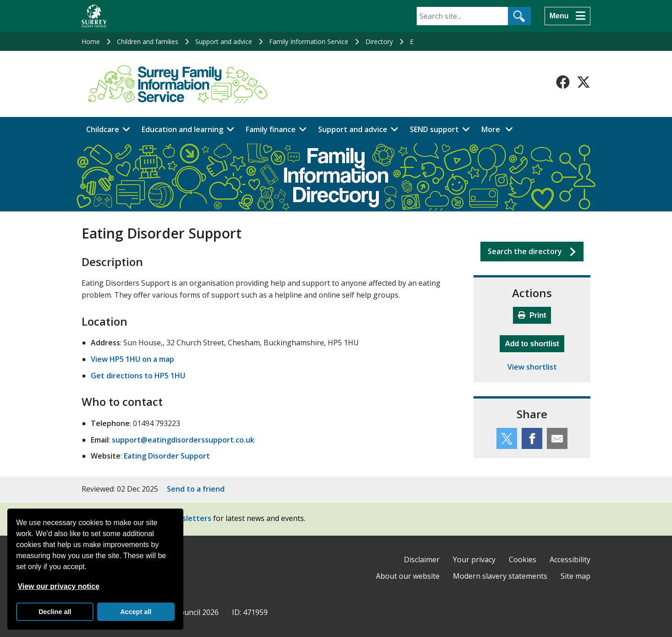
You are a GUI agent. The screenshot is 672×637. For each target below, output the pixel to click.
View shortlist (532, 367)
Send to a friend (196, 489)
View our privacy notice (58, 586)
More (500, 129)
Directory (379, 42)
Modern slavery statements (500, 576)
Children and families (148, 42)
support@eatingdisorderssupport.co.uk (183, 440)
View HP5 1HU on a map (132, 359)
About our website (408, 576)
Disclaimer (422, 559)
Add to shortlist (534, 343)
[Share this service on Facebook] (532, 438)
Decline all (55, 612)
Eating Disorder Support (167, 456)
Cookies (523, 559)
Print (532, 315)
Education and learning (182, 129)
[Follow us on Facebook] (563, 82)
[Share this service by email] (557, 438)
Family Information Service (309, 42)
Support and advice (224, 42)
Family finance (271, 129)
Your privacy (474, 559)
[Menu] (567, 16)
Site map (576, 576)
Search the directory (525, 251)
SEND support (434, 129)
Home (91, 42)
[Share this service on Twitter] (507, 438)
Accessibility (570, 559)
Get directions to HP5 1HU (138, 376)
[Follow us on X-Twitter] (584, 82)
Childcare (103, 129)
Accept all (136, 612)
